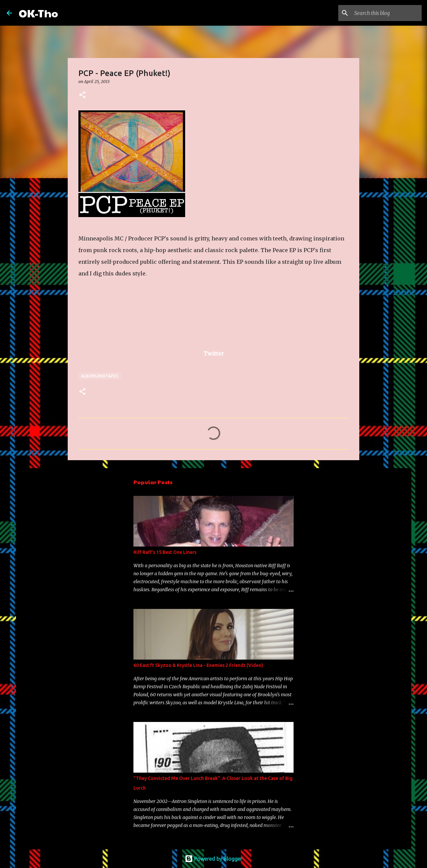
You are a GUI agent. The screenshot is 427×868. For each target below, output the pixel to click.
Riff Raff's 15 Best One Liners (165, 552)
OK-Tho (38, 13)
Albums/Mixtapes (100, 376)
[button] (82, 95)
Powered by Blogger (213, 859)
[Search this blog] (387, 13)
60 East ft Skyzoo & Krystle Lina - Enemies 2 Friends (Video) (198, 665)
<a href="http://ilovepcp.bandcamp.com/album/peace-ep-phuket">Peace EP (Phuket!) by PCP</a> (145, 319)
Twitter (214, 353)
